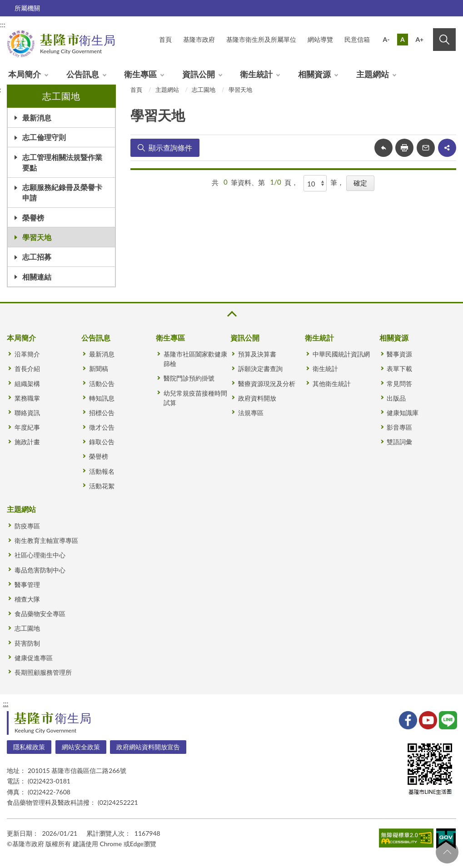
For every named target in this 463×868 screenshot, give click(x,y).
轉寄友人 (426, 148)
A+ (419, 39)
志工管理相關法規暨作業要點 (62, 162)
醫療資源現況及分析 (267, 384)
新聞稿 (99, 369)
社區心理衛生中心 (40, 555)
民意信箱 (357, 39)
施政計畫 (27, 442)
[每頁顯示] (315, 183)
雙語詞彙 (399, 442)
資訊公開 (199, 74)
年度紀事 (27, 427)
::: (5, 703)
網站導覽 (320, 39)
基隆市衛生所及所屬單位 (261, 39)
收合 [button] (231, 314)
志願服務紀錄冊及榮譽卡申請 (62, 192)
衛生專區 (140, 74)
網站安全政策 (81, 747)
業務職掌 (27, 398)
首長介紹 (27, 369)
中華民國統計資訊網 (341, 354)
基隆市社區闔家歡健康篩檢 (195, 359)
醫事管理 (27, 585)
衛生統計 (256, 74)
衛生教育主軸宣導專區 (46, 540)
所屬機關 (27, 8)
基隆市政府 (199, 39)
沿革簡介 (27, 354)
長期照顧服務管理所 (43, 672)
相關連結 (37, 277)
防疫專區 (27, 526)
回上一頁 (383, 148)
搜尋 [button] (444, 40)
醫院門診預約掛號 (189, 378)
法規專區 (251, 413)
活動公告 (102, 384)
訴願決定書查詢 (260, 369)
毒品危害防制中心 (40, 570)
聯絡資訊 (27, 413)
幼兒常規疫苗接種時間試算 (195, 398)
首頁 (136, 90)
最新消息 (37, 118)
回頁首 (447, 852)
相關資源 (314, 74)
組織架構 (27, 384)
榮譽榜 (33, 218)
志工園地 (204, 90)
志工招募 (37, 257)
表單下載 (399, 369)
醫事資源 (399, 354)
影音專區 (399, 427)
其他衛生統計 (332, 384)
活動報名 (102, 471)
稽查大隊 (27, 599)
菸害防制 (27, 643)
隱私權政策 (29, 747)
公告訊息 (83, 74)
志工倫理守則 (44, 137)
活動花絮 (102, 486)
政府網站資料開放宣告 (148, 747)
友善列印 (404, 148)
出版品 (396, 398)
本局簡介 (25, 74)
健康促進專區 (34, 658)
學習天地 (37, 237)
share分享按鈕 (447, 148)
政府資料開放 (257, 398)
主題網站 (373, 74)
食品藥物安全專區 (40, 614)
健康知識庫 (403, 413)
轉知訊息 (102, 398)
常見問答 (399, 384)
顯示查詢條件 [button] (170, 148)
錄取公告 (102, 442)
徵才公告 (102, 427)
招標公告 (102, 413)
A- (386, 39)
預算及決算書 (257, 354)
